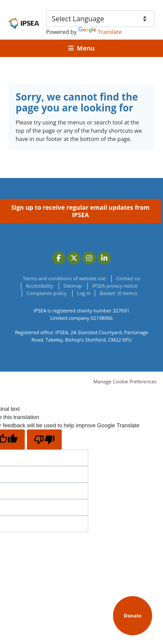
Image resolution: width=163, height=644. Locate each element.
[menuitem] (118, 293)
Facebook (59, 258)
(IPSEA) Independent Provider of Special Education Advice (24, 23)
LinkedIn (104, 258)
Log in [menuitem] (84, 293)
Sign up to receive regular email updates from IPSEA (81, 211)
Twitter (74, 258)
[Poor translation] (44, 439)
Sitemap (73, 286)
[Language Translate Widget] (100, 19)
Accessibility (39, 286)
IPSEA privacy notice (115, 286)
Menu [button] (86, 48)
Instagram (89, 258)
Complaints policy (47, 293)
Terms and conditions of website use (65, 278)
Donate (133, 615)
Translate (100, 32)
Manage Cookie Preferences (125, 381)
